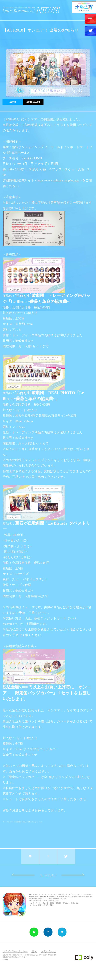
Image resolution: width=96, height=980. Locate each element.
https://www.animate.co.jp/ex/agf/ (58, 180)
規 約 (34, 951)
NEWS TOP (48, 875)
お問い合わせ (48, 951)
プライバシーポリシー (15, 951)
